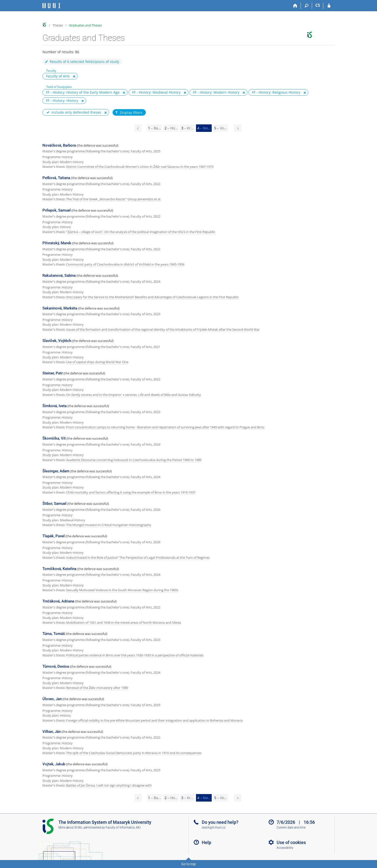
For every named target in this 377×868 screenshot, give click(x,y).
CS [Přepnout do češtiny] (318, 5)
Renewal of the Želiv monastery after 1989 (97, 688)
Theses (58, 25)
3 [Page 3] (187, 128)
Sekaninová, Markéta (60, 308)
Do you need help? (220, 822)
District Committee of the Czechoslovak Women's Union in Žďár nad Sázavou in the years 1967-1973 (140, 167)
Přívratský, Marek (57, 243)
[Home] (295, 6)
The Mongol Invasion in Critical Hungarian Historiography (109, 525)
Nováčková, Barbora (59, 145)
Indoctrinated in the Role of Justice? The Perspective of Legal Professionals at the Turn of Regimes (138, 558)
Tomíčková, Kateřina (59, 569)
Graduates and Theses (85, 25)
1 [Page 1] (154, 128)
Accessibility (285, 848)
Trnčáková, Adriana (58, 601)
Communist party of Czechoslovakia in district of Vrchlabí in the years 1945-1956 (125, 264)
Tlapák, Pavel (54, 536)
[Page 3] (138, 128)
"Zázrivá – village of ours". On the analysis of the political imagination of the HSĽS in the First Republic (141, 232)
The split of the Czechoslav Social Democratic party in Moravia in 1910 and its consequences (134, 753)
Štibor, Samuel (54, 504)
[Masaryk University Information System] (51, 6)
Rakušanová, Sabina (59, 276)
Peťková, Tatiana (56, 178)
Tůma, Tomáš (54, 634)
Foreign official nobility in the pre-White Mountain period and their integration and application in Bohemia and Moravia (154, 720)
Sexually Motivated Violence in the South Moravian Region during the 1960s (122, 590)
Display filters (129, 113)
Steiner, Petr (53, 373)
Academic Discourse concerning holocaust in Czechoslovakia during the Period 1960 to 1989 (134, 460)
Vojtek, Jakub (54, 764)
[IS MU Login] (329, 6)
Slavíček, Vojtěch (57, 341)
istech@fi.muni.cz (214, 828)
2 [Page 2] (171, 128)
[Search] (306, 6)
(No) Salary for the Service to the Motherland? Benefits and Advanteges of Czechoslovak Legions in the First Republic (152, 297)
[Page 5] (238, 128)
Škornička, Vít (54, 438)
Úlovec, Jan (52, 699)
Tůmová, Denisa (56, 666)
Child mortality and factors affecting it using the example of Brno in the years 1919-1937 (131, 492)
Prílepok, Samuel (57, 210)
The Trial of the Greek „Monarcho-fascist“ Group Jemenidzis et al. (114, 199)
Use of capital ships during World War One (97, 362)
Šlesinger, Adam (56, 471)
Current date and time (291, 828)
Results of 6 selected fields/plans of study (82, 62)
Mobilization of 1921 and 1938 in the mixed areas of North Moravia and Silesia (124, 622)
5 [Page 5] (220, 128)
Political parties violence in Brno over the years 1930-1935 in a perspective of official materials (135, 655)
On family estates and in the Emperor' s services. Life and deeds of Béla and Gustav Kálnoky (134, 395)
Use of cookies (291, 842)
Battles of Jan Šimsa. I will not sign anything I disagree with (109, 785)
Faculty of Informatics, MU (123, 828)
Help (206, 842)
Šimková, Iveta (55, 406)
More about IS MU (70, 828)
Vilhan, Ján (52, 732)
